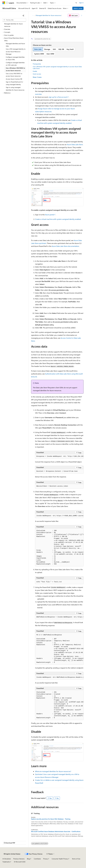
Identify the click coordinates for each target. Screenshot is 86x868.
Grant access (37, 74)
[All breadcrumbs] (33, 16)
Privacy (45, 859)
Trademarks (6, 862)
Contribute (37, 859)
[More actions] (82, 16)
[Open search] (76, 3)
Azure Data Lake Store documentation (65, 246)
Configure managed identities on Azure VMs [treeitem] (15, 58)
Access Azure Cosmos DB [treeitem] (14, 79)
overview (38, 94)
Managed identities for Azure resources (48, 15)
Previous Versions (19, 859)
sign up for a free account (58, 97)
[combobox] (14, 20)
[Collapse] (23, 16)
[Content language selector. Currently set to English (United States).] (12, 854)
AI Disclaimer (7, 859)
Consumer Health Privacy (60, 859)
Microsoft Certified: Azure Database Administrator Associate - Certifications (56, 831)
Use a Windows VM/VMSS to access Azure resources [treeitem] (15, 69)
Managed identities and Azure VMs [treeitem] (15, 45)
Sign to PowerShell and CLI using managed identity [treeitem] (14, 83)
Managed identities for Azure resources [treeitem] (13, 25)
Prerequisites (37, 64)
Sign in (81, 3)
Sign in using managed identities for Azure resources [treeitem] (15, 89)
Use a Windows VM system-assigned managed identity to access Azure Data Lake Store (57, 67)
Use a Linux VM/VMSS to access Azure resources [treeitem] (14, 75)
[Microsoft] (4, 3)
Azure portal (50, 215)
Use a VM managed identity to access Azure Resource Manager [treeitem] (16, 52)
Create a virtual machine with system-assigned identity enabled (58, 219)
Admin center (78, 8)
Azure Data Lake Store (75, 144)
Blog (28, 859)
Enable (35, 71)
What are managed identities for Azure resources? (53, 771)
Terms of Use (76, 859)
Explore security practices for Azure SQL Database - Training (51, 819)
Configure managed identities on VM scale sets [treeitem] (15, 64)
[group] (59, 456)
